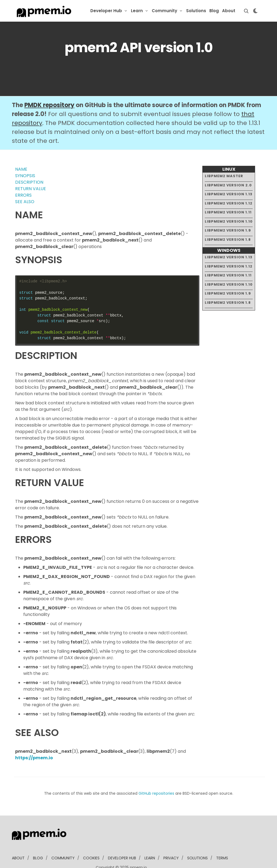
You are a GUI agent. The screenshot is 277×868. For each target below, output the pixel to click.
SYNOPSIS (25, 159)
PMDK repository (49, 89)
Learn (137, 11)
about (18, 841)
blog (38, 841)
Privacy (171, 841)
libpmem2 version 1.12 (229, 187)
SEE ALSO (25, 185)
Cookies (91, 841)
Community (164, 11)
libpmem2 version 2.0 (228, 168)
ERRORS (23, 179)
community (63, 841)
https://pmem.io (34, 741)
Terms (222, 841)
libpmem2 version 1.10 (229, 205)
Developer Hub (106, 11)
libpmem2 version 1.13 (229, 178)
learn (150, 841)
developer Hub (122, 841)
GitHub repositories (156, 777)
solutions (197, 841)
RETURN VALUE (31, 172)
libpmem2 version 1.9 (228, 214)
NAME (21, 153)
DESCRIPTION (29, 166)
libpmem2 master (224, 159)
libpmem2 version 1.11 (228, 196)
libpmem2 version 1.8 (228, 223)
